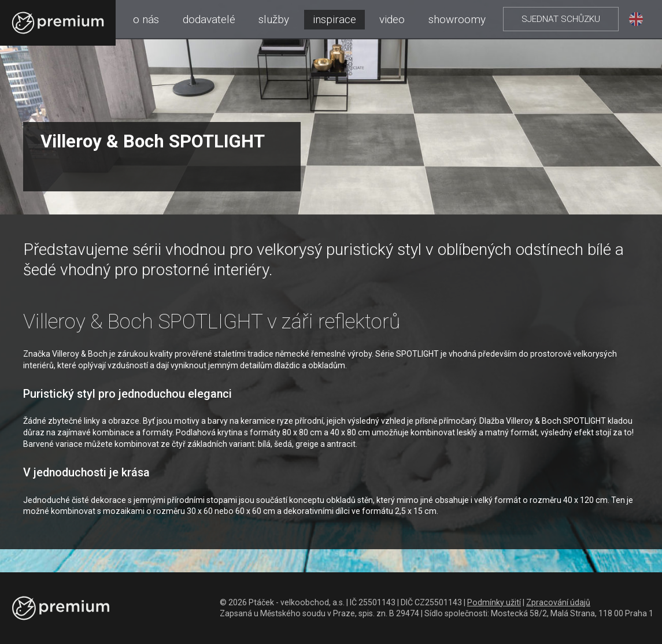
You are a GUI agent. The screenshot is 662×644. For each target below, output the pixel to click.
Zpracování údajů (558, 602)
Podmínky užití (494, 602)
